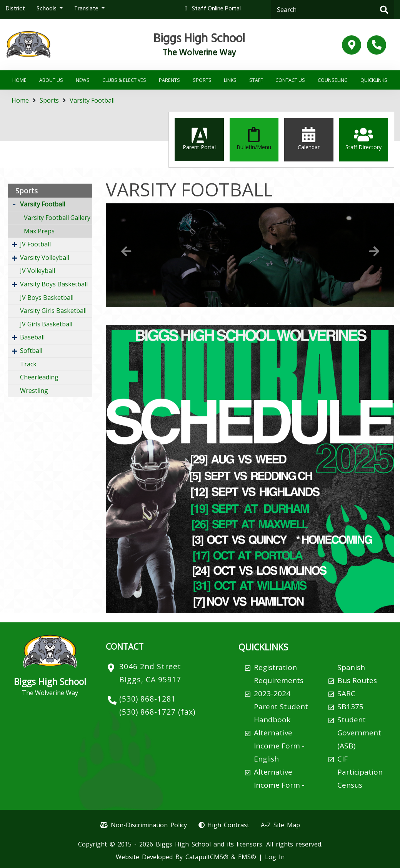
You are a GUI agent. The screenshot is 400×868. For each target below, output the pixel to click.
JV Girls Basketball (46, 324)
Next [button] (374, 251)
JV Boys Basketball (47, 298)
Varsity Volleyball (45, 258)
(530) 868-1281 (147, 699)
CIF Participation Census (360, 772)
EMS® (247, 857)
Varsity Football (92, 100)
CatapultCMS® (207, 857)
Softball (31, 351)
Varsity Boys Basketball (54, 284)
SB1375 (350, 707)
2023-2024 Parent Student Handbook (281, 707)
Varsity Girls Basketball (53, 311)
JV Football (35, 244)
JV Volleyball (37, 271)
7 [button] (279, 304)
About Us (51, 80)
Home (19, 80)
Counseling (333, 80)
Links (230, 80)
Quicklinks (374, 80)
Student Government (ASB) (359, 733)
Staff (256, 80)
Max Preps (39, 231)
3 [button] (233, 304)
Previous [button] (126, 251)
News (83, 80)
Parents (169, 80)
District (15, 9)
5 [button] (256, 304)
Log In (275, 857)
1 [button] (210, 304)
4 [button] (244, 304)
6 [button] (267, 304)
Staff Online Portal (216, 9)
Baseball (32, 337)
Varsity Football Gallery (57, 218)
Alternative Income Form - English (279, 746)
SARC (346, 693)
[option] (250, 255)
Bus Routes (357, 680)
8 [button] (290, 304)
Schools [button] (47, 9)
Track (28, 364)
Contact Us (290, 80)
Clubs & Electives (124, 80)
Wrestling (34, 391)
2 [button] (221, 304)
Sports (202, 80)
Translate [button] (87, 9)
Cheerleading (39, 377)
